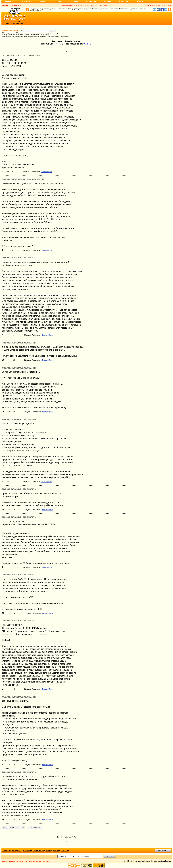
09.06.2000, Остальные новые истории (19, 343)
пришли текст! (163, 851)
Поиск (140, 2)
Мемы (42, 2)
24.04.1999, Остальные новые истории (19, 258)
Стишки (75, 2)
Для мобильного (67, 5)
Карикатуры (91, 2)
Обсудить (26, 172)
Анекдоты (9, 2)
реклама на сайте (9, 861)
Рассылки (78, 5)
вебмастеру (37, 861)
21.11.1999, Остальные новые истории (19, 697)
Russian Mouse (47, 172)
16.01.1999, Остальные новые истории (19, 368)
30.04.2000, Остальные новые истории (19, 517)
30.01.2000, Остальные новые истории (19, 621)
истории (27, 851)
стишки (64, 851)
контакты (20, 861)
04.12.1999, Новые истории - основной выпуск (23, 56)
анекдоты (16, 851)
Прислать (124, 2)
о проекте (28, 861)
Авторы (108, 2)
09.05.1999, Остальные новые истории (19, 489)
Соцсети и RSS (88, 5)
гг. (60, 44)
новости (46, 861)
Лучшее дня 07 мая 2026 (12, 5)
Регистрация (166, 5)
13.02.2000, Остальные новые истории (19, 419)
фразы (56, 851)
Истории (26, 2)
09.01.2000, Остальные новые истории (19, 575)
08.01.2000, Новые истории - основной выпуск (23, 179)
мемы (48, 851)
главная (6, 851)
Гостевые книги (101, 5)
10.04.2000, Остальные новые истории (19, 772)
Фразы (59, 2)
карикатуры (38, 851)
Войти (158, 5)
